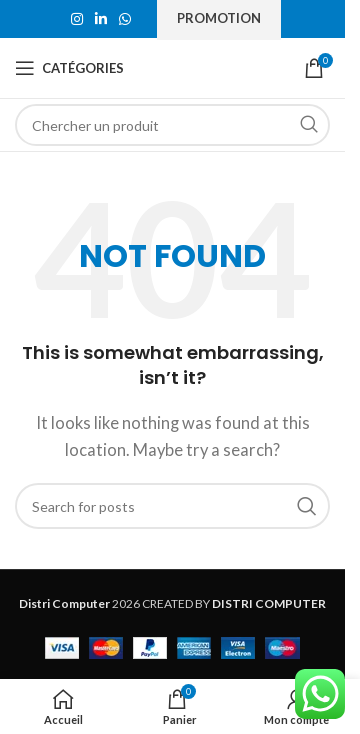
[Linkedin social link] (101, 19)
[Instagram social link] (77, 19)
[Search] (172, 125)
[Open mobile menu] (69, 68)
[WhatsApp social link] (125, 19)
